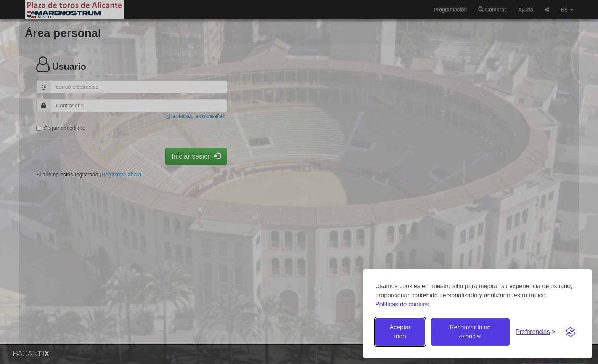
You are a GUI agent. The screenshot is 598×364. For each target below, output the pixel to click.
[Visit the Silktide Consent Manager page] (571, 332)
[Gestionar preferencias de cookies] (535, 332)
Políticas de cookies (402, 304)
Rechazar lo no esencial (470, 332)
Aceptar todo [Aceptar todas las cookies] (400, 332)
